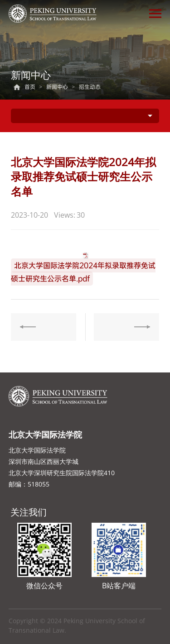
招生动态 (90, 87)
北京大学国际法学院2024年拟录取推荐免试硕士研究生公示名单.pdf (83, 272)
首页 (30, 87)
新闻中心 (57, 87)
